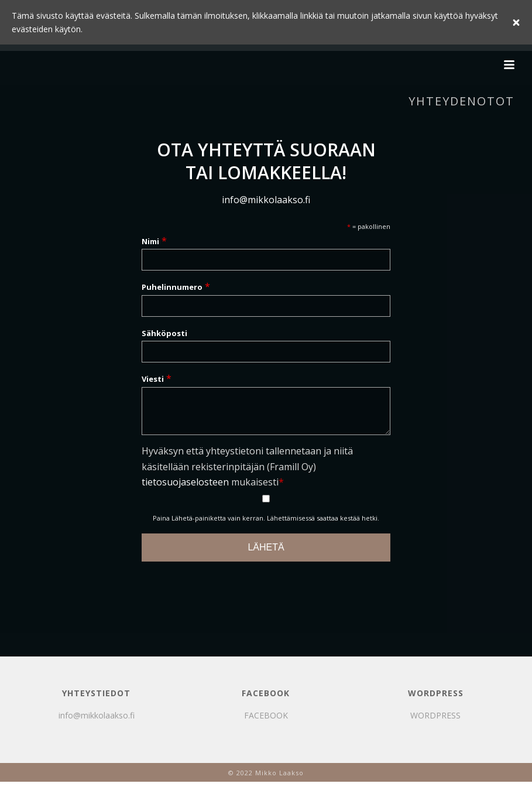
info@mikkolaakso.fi (266, 200)
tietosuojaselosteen (185, 489)
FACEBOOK (266, 722)
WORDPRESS (435, 722)
